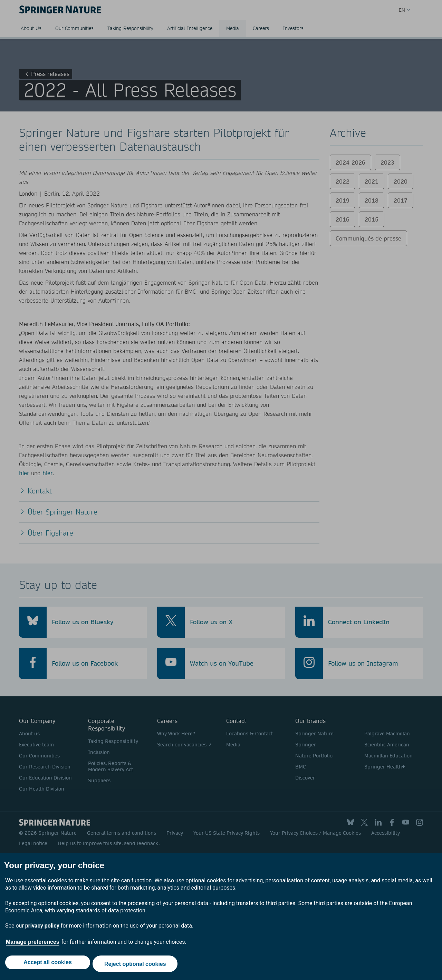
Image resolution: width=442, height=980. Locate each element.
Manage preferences (33, 945)
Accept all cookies (46, 965)
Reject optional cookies (137, 965)
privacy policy (42, 929)
